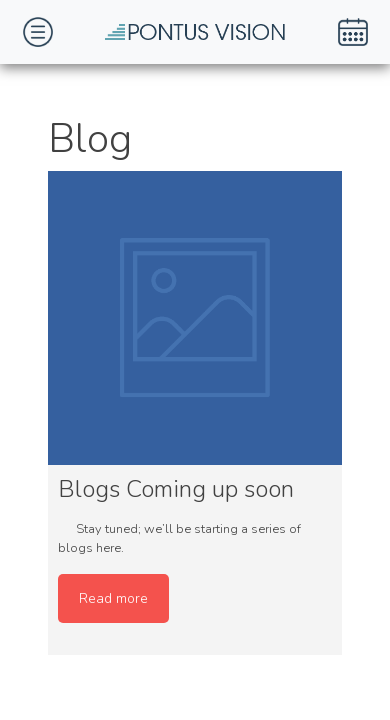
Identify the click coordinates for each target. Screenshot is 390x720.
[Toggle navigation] (38, 32)
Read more (113, 598)
